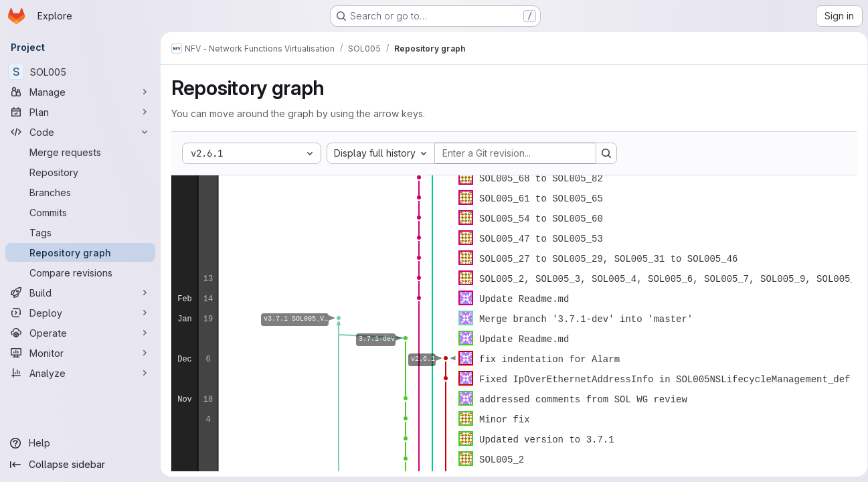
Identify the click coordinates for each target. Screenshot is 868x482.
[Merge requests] (80, 152)
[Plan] (80, 112)
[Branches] (80, 192)
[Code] (80, 132)
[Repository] (80, 172)
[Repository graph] (80, 252)
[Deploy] (80, 313)
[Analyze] (80, 373)
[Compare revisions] (80, 272)
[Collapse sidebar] (80, 465)
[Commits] (80, 212)
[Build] (80, 293)
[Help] (80, 443)
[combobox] (381, 153)
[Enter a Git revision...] (515, 153)
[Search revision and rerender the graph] (606, 153)
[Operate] (80, 333)
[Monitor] (80, 353)
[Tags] (80, 232)
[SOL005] (80, 72)
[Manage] (80, 92)
